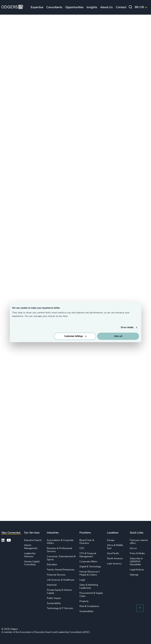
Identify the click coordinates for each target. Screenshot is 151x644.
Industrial (52, 585)
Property (84, 601)
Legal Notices (137, 570)
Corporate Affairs (88, 562)
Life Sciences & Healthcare (61, 580)
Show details (127, 327)
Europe (111, 540)
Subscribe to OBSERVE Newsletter (136, 562)
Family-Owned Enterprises (61, 570)
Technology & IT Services (60, 608)
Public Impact (54, 598)
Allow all (118, 336)
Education (52, 565)
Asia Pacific (113, 553)
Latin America (114, 564)
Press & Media (137, 553)
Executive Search (33, 540)
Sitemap (134, 575)
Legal (82, 580)
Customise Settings (75, 336)
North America (115, 559)
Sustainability (54, 603)
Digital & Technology (90, 567)
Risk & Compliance (89, 606)
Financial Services (56, 575)
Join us (133, 548)
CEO (82, 548)
